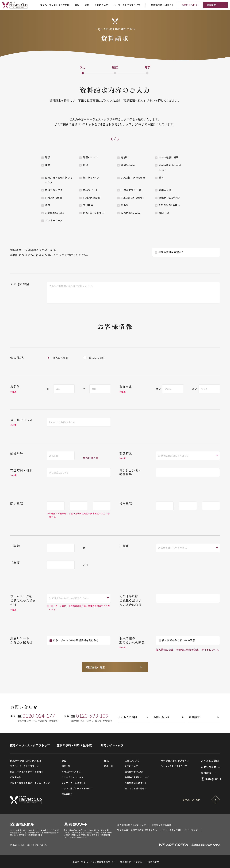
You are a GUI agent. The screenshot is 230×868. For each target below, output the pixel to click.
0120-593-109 (92, 716)
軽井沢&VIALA (91, 177)
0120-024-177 (39, 716)
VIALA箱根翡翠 (54, 198)
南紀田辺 (164, 213)
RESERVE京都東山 (94, 213)
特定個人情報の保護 (188, 650)
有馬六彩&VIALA (130, 213)
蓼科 (161, 177)
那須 (48, 157)
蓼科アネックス (54, 190)
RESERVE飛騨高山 (170, 205)
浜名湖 (125, 205)
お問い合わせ (188, 5)
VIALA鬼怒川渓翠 (169, 157)
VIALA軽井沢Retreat (133, 177)
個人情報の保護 (165, 650)
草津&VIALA (128, 165)
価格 (87, 5)
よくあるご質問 (133, 717)
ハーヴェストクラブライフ (127, 5)
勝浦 (48, 165)
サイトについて (210, 650)
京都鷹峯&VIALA (54, 213)
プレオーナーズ (54, 220)
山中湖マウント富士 (132, 190)
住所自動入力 (91, 458)
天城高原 (88, 205)
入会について (101, 5)
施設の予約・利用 (160, 5)
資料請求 (211, 5)
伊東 (48, 205)
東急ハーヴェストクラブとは (55, 5)
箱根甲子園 (165, 190)
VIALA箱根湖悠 (92, 198)
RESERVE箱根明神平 (133, 198)
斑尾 (86, 165)
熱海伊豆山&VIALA (170, 198)
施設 (77, 5)
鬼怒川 (125, 157)
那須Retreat (90, 157)
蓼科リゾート (91, 190)
